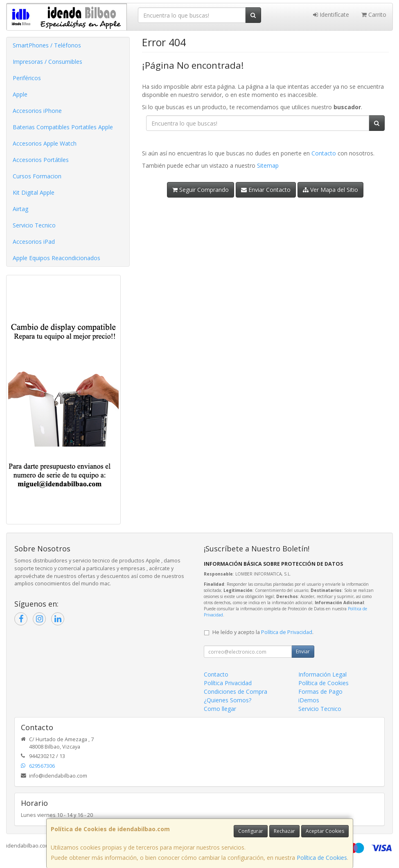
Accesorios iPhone (37, 111)
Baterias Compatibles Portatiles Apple (63, 127)
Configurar (251, 831)
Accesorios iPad (34, 242)
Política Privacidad (228, 683)
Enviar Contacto (266, 190)
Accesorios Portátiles (41, 160)
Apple (20, 94)
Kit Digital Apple (34, 192)
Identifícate (331, 15)
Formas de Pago (320, 691)
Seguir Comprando (201, 190)
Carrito (374, 15)
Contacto (324, 153)
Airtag (20, 209)
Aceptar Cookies (325, 831)
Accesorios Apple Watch (45, 143)
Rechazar (284, 831)
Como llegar (220, 709)
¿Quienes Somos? (228, 700)
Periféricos (27, 78)
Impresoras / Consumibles (47, 62)
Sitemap (268, 165)
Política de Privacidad (287, 632)
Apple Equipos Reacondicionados (56, 258)
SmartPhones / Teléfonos (47, 45)
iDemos (309, 700)
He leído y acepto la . (263, 632)
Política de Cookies (322, 858)
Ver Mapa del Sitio (330, 190)
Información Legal (322, 674)
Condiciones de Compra (236, 691)
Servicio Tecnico (34, 225)
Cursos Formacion (37, 176)
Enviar (303, 651)
